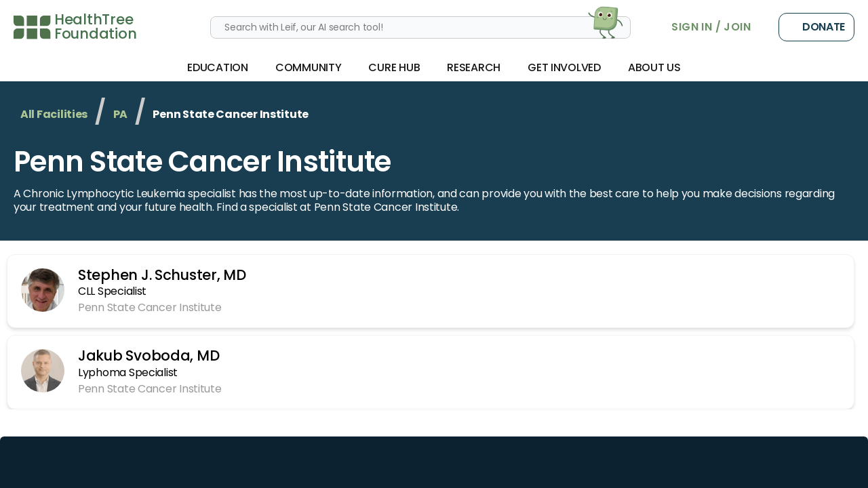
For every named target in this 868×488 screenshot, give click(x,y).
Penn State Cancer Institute (202, 162)
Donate (816, 27)
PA (120, 114)
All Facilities (54, 114)
